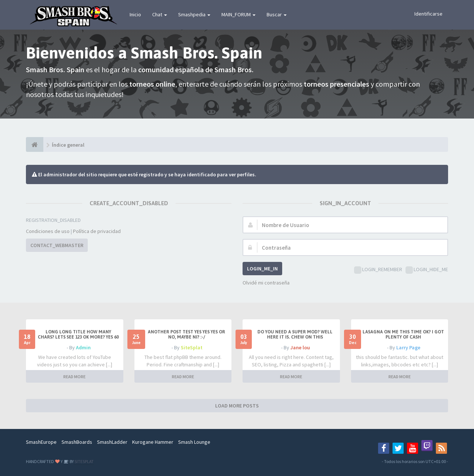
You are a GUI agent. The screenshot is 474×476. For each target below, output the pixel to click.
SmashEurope (41, 442)
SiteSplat (192, 347)
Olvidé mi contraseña (266, 283)
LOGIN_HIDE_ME (427, 270)
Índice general (68, 145)
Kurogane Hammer (153, 442)
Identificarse (428, 14)
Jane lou (300, 347)
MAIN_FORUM (238, 14)
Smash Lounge (194, 442)
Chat (160, 14)
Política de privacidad (97, 231)
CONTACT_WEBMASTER (57, 245)
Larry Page (408, 347)
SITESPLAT (84, 461)
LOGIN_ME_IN (262, 269)
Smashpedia (194, 14)
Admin (83, 347)
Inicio (135, 14)
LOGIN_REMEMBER (378, 270)
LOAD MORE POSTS (237, 406)
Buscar (277, 14)
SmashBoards (77, 442)
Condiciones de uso (48, 231)
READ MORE (74, 377)
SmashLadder (112, 442)
